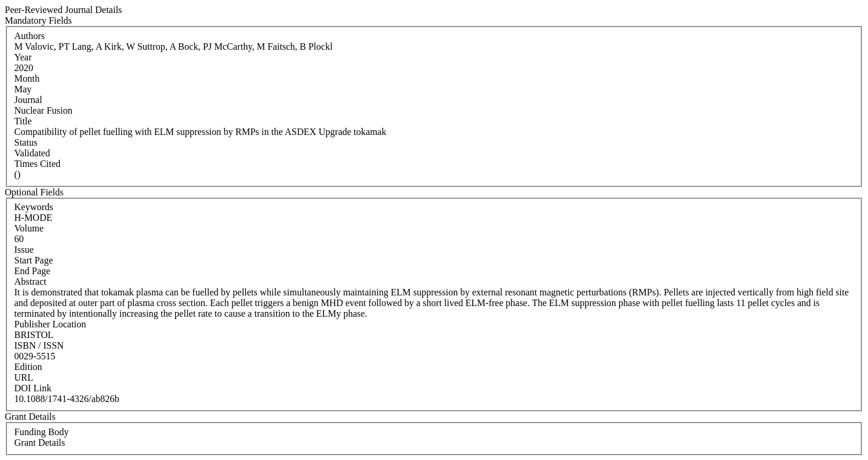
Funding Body (41, 432)
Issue (24, 250)
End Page (32, 271)
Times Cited (37, 164)
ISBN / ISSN (39, 345)
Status (26, 142)
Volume (29, 228)
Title (23, 121)
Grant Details (40, 443)
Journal (28, 100)
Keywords (34, 207)
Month (27, 78)
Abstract (30, 282)
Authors (30, 36)
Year (23, 57)
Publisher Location (50, 324)
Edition (28, 367)
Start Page (33, 260)
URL (24, 377)
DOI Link (33, 388)
